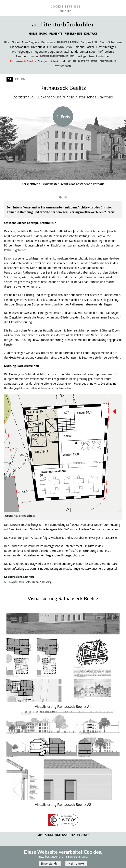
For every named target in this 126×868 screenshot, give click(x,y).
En (23, 79)
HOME (33, 33)
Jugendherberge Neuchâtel (52, 52)
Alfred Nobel (11, 42)
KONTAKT (91, 33)
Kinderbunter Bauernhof (87, 52)
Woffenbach (63, 66)
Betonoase (48, 42)
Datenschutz (65, 835)
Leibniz (109, 52)
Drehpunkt (38, 47)
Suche (66, 11)
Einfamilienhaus (59, 47)
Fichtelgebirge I (106, 47)
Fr (17, 79)
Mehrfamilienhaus (54, 56)
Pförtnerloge (78, 56)
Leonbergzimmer (27, 56)
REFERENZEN (73, 33)
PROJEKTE (56, 33)
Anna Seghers (30, 42)
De (10, 79)
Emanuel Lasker (84, 47)
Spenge (43, 61)
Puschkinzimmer (99, 56)
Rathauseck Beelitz (23, 61)
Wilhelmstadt (78, 61)
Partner (83, 835)
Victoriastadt (58, 61)
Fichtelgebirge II (22, 52)
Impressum (45, 835)
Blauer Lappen (68, 42)
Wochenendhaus (104, 61)
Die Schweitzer (20, 47)
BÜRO (43, 33)
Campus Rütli (89, 42)
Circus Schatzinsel (111, 42)
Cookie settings (66, 6)
